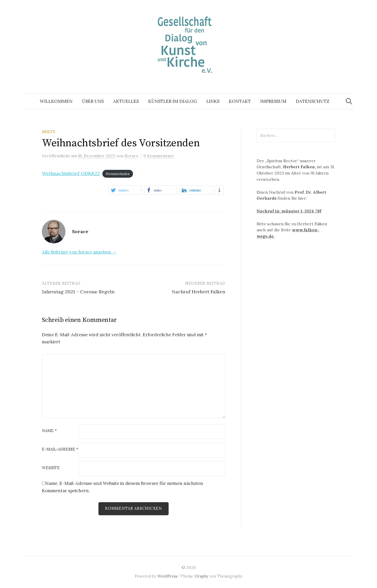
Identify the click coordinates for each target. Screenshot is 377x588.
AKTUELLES (126, 101)
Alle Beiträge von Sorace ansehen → (79, 252)
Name (49, 431)
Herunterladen (118, 174)
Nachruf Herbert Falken (198, 292)
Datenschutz (313, 101)
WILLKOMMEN (56, 101)
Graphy (202, 576)
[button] (125, 190)
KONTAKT (240, 101)
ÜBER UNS (93, 101)
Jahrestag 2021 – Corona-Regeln (78, 292)
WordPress (167, 576)
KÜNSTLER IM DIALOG (173, 101)
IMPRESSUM (273, 101)
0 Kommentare (159, 156)
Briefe (49, 132)
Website (51, 468)
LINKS (213, 101)
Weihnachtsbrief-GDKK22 (71, 173)
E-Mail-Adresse (60, 449)
